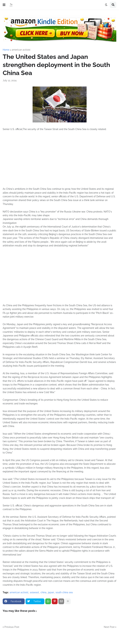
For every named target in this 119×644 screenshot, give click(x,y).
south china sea (64, 592)
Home (6, 50)
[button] (4, 5)
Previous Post (12, 627)
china (43, 592)
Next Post (109, 627)
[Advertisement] (59, 161)
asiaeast (34, 592)
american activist (21, 50)
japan (51, 592)
